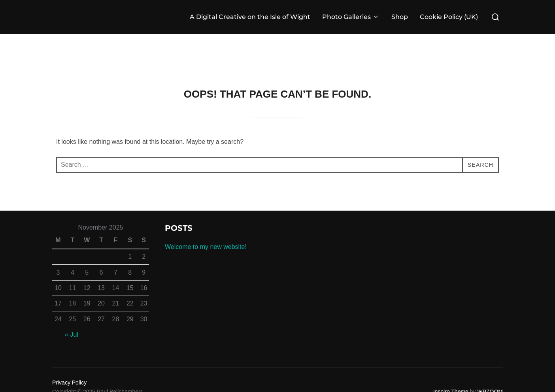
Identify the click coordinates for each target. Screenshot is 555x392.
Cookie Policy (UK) (449, 17)
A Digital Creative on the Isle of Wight (250, 17)
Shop (400, 17)
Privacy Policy (69, 383)
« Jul (72, 335)
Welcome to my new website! (206, 247)
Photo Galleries (351, 17)
